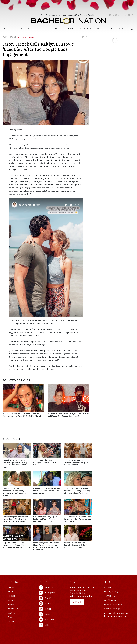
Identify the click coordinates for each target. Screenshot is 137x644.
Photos (31, 29)
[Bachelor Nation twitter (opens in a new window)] (126, 15)
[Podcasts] (58, 29)
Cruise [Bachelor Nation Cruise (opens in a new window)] (123, 29)
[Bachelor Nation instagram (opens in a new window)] (113, 15)
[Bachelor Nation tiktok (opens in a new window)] (123, 15)
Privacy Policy (111, 592)
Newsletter (13, 609)
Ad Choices (110, 600)
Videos (44, 29)
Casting (12, 613)
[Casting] (100, 29)
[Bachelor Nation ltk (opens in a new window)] (53, 625)
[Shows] (19, 29)
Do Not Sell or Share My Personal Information (116, 615)
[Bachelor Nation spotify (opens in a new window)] (116, 15)
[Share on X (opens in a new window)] (87, 37)
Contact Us (110, 587)
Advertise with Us (113, 604)
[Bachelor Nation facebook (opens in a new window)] (110, 15)
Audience (86, 29)
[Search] (132, 29)
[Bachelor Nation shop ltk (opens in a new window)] (132, 15)
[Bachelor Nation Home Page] (69, 20)
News (11, 592)
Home (11, 587)
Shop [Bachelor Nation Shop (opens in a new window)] (112, 29)
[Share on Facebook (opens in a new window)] (83, 37)
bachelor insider (26, 37)
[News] (7, 29)
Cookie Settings (112, 609)
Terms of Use (111, 596)
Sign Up (77, 602)
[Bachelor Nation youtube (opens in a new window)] (129, 15)
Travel (72, 29)
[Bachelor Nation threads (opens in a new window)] (119, 15)
